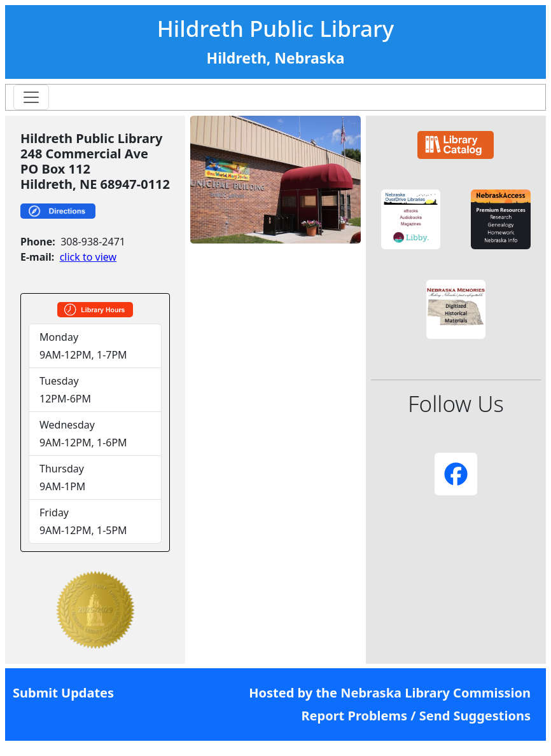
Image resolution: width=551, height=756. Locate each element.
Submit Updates (63, 693)
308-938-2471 (93, 242)
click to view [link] (88, 257)
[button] (411, 219)
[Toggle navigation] (31, 97)
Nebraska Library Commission (436, 693)
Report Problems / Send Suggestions (416, 716)
